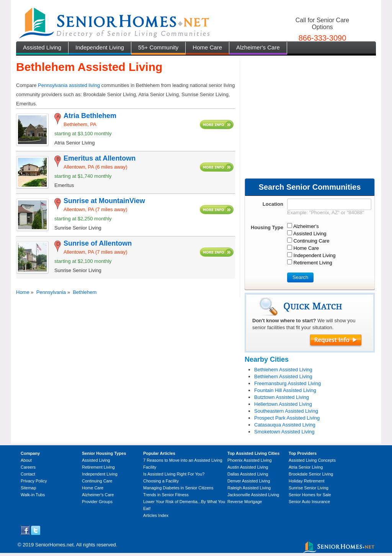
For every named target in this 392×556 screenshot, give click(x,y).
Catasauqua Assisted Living (285, 425)
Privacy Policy (34, 481)
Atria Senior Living (306, 467)
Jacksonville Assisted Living (253, 495)
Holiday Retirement (307, 481)
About (26, 460)
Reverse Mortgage (245, 502)
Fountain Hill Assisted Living (285, 390)
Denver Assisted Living (249, 481)
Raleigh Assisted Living (249, 488)
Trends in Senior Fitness (166, 495)
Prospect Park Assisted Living (287, 418)
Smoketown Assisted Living (284, 432)
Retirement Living (98, 467)
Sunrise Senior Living (309, 488)
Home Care (207, 47)
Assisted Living (42, 47)
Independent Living (100, 47)
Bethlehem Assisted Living (283, 370)
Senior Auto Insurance (309, 502)
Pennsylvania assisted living (69, 85)
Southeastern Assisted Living (286, 411)
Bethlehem (85, 292)
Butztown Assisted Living (282, 397)
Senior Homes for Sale (310, 495)
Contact (28, 474)
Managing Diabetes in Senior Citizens (178, 488)
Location (273, 204)
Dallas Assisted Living (248, 474)
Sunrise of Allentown (98, 243)
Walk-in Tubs (33, 495)
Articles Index (156, 515)
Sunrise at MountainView (104, 201)
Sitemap (28, 488)
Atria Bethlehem (90, 116)
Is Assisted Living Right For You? (174, 474)
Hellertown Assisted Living (283, 404)
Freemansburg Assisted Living (287, 383)
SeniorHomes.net (54, 545)
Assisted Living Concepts (312, 460)
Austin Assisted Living (248, 467)
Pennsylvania (51, 292)
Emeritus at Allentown (100, 158)
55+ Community (158, 47)
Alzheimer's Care (258, 47)
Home (23, 292)
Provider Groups (97, 502)
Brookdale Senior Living (311, 474)
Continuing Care (97, 481)
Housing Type (267, 227)
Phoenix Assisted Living (250, 460)
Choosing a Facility (161, 481)
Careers (28, 467)
